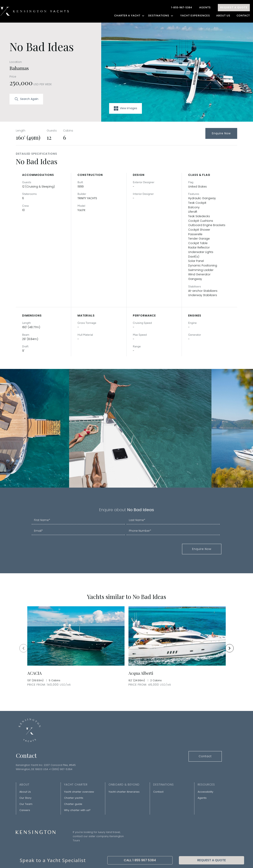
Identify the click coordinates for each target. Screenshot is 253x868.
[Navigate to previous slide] (24, 648)
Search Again (26, 99)
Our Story (25, 798)
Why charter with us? (77, 810)
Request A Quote (234, 7)
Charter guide (73, 804)
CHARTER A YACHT (130, 16)
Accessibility (205, 792)
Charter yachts (74, 798)
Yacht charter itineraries (124, 792)
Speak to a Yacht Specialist (53, 860)
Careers (25, 810)
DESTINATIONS (161, 16)
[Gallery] (126, 648)
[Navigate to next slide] (229, 648)
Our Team (26, 804)
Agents (205, 7)
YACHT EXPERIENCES (195, 16)
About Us (223, 16)
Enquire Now (221, 133)
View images (126, 108)
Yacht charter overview (79, 792)
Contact (243, 16)
